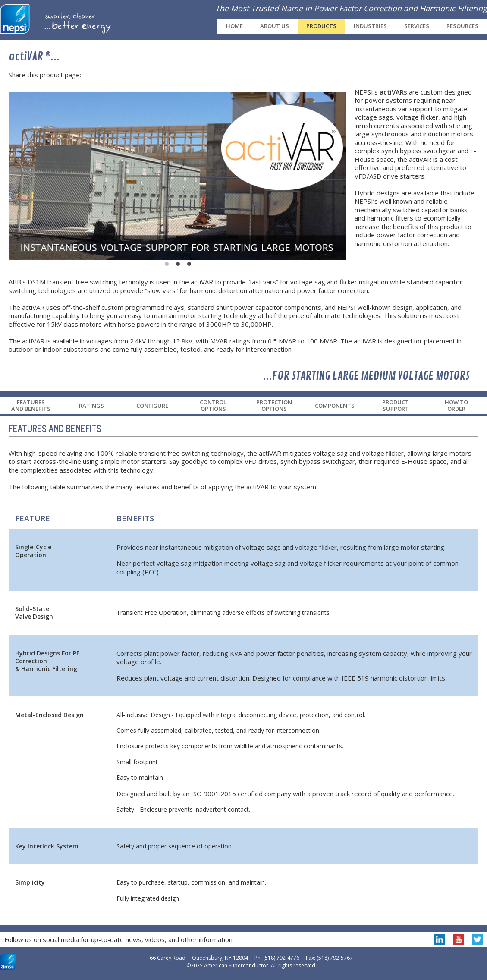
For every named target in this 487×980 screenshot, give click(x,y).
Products (321, 26)
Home (234, 26)
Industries (370, 26)
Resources (462, 26)
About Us (275, 26)
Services (417, 26)
